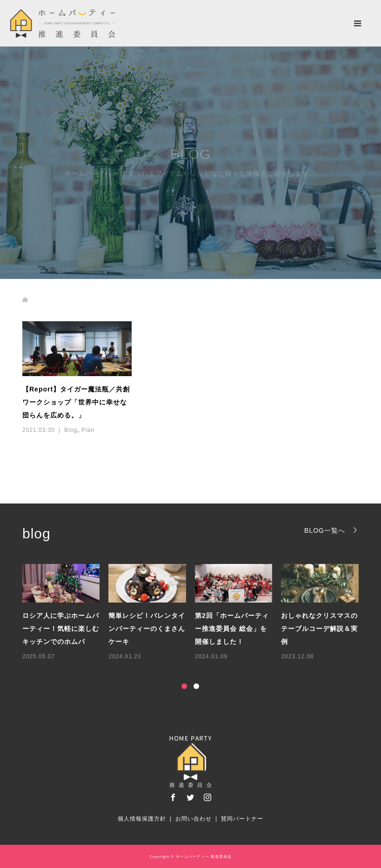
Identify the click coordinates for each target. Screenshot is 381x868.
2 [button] (196, 686)
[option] (195, 613)
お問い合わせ (194, 819)
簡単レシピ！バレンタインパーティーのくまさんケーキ (147, 629)
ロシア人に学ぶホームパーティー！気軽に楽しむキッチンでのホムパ (61, 629)
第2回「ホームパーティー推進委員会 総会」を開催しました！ (232, 629)
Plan (88, 430)
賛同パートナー (242, 819)
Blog (71, 430)
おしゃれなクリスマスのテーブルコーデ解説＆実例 (319, 629)
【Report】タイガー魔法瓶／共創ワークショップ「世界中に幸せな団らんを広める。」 (76, 402)
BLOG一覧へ (325, 530)
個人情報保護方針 (142, 819)
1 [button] (184, 686)
